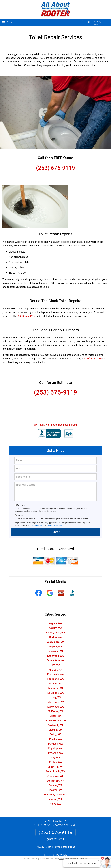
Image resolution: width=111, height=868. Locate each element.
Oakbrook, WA (56, 723)
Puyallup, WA (55, 746)
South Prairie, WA (55, 769)
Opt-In (20, 513)
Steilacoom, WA (56, 778)
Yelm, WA (55, 801)
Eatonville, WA (55, 649)
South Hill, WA (55, 764)
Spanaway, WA (55, 774)
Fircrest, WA (55, 667)
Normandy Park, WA (55, 718)
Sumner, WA (55, 783)
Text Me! (21, 503)
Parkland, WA (55, 741)
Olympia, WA (55, 727)
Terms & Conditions (54, 523)
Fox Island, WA (56, 676)
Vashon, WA (55, 797)
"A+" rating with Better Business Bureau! (55, 422)
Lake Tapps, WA (55, 699)
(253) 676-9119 (96, 22)
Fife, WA (56, 662)
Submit (55, 529)
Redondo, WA (55, 750)
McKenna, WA (55, 709)
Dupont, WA (55, 644)
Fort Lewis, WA (55, 672)
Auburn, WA (55, 625)
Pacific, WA (56, 736)
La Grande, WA (56, 690)
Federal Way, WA (55, 658)
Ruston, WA (55, 760)
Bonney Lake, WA (55, 630)
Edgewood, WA (56, 653)
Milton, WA (55, 713)
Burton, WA (55, 635)
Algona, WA (55, 621)
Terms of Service (78, 856)
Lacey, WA (56, 695)
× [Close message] (98, 860)
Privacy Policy (38, 523)
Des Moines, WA (55, 639)
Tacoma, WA (55, 787)
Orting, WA (55, 732)
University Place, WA (56, 792)
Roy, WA (55, 755)
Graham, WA (55, 681)
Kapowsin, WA (55, 686)
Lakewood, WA (56, 704)
